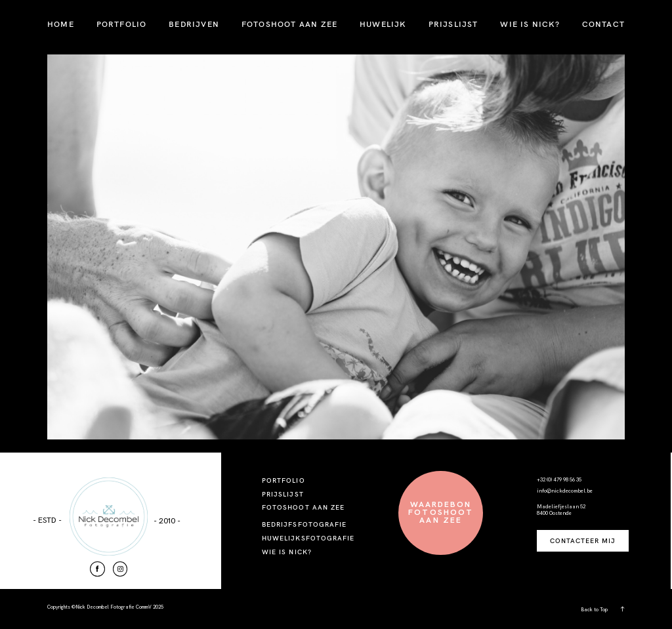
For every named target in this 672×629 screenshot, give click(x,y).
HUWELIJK (383, 24)
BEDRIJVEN (194, 24)
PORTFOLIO (122, 24)
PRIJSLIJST (453, 24)
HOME (61, 24)
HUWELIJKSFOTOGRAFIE (308, 538)
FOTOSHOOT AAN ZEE (289, 24)
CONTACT (603, 24)
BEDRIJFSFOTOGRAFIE (304, 524)
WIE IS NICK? (530, 24)
